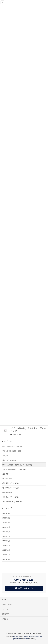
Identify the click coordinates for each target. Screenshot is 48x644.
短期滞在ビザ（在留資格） (12, 497)
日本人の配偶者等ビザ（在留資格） (15, 469)
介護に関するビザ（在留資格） (13, 446)
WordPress (16, 636)
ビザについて (6, 609)
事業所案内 (6, 614)
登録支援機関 (7, 492)
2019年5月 (6, 545)
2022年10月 (7, 523)
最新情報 (6, 474)
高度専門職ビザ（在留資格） (12, 502)
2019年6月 (6, 541)
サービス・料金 (7, 604)
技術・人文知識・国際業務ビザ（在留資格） (18, 465)
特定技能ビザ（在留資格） (12, 483)
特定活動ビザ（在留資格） (12, 488)
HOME (4, 600)
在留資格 (6, 456)
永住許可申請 (7, 479)
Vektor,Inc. (26, 639)
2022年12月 (7, 513)
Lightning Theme (28, 636)
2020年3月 (6, 527)
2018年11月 (7, 555)
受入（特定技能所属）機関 (12, 451)
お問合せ (5, 619)
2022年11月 (7, 518)
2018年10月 (7, 559)
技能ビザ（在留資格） (10, 460)
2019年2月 (6, 550)
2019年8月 (6, 532)
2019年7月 (6, 536)
